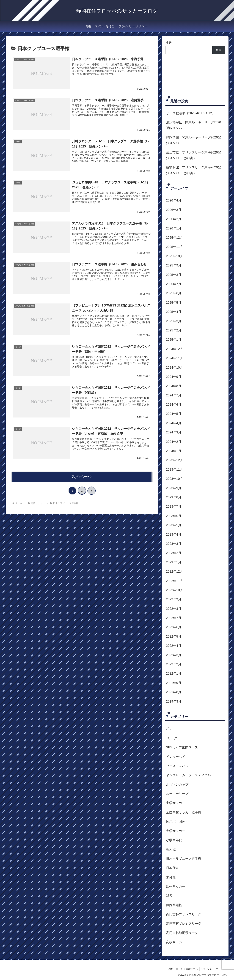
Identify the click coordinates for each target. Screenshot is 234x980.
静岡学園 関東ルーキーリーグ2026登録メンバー (194, 140)
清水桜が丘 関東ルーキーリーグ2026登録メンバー (194, 125)
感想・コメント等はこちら (182, 969)
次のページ (82, 477)
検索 (169, 43)
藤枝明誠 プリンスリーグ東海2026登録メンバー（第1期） (194, 170)
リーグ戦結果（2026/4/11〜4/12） (191, 113)
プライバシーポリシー (213, 969)
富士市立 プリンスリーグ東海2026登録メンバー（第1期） (194, 155)
